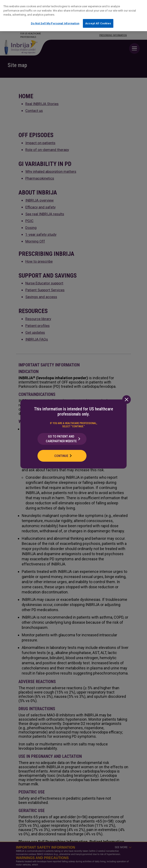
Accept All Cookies (98, 23)
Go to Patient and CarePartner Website (61, 439)
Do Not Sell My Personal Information (55, 23)
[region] (73, 16)
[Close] (127, 400)
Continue (61, 456)
